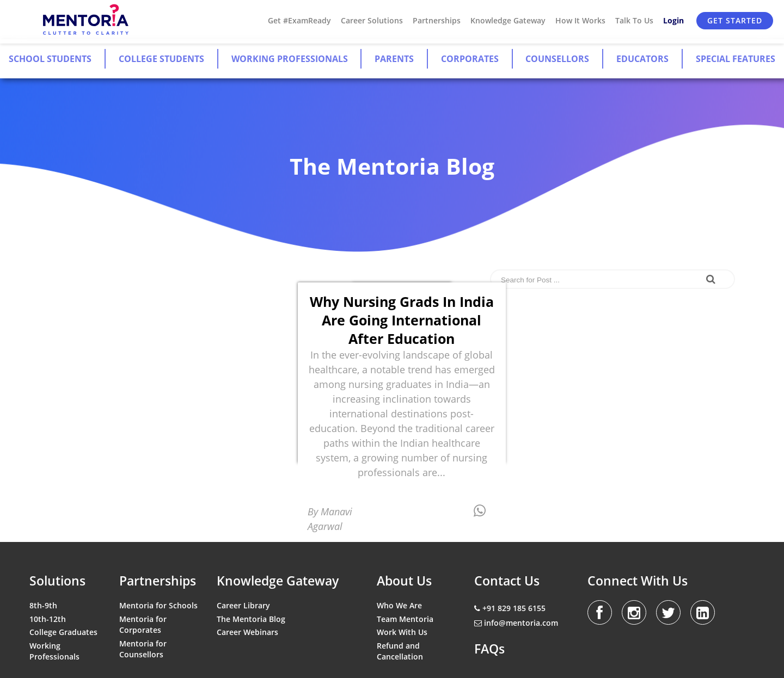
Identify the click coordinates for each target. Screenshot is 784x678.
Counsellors (557, 59)
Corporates (470, 59)
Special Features (736, 59)
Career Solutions (372, 20)
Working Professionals (290, 59)
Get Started (735, 20)
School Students (50, 59)
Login (673, 20)
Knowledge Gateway (508, 20)
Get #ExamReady (299, 20)
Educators (642, 59)
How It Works (580, 20)
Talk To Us (634, 20)
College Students (161, 59)
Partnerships (437, 20)
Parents (394, 59)
